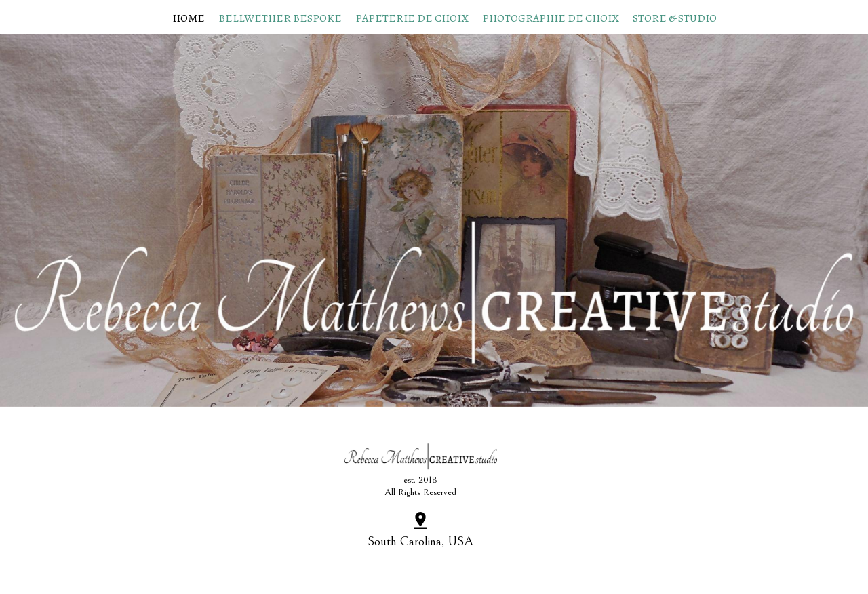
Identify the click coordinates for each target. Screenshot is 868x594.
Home (189, 18)
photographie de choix (551, 18)
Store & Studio (675, 18)
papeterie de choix (412, 18)
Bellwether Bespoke (280, 18)
